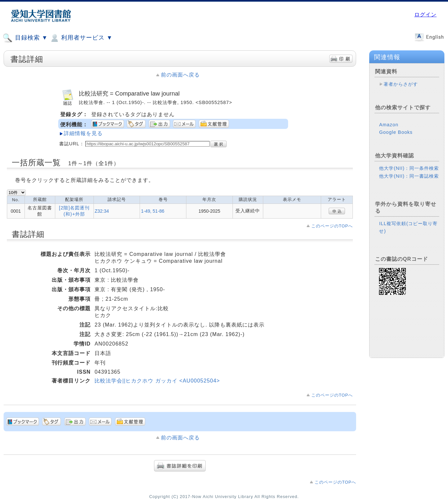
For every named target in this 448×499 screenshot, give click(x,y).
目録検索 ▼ (25, 38)
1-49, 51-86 (153, 211)
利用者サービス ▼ (81, 38)
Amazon (389, 125)
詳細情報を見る (83, 133)
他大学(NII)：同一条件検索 (409, 168)
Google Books (396, 132)
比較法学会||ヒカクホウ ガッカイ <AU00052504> (157, 381)
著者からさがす (401, 84)
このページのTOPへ (332, 226)
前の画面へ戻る (180, 75)
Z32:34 (102, 211)
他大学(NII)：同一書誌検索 (409, 176)
